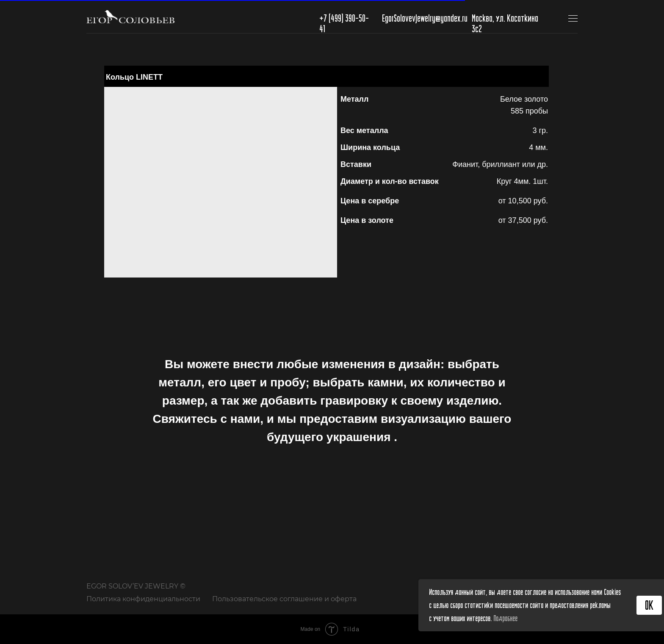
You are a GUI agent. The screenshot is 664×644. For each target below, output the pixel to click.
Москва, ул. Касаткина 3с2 (505, 23)
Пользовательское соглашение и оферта (284, 599)
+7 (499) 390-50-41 (344, 23)
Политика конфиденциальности (143, 599)
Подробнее (505, 618)
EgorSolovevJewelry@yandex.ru (425, 18)
